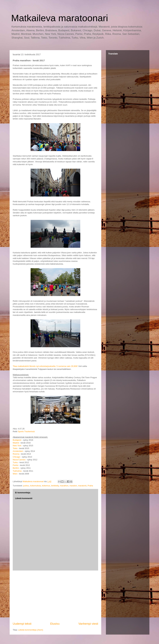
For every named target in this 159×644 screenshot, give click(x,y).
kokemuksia (35, 486)
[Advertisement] (55, 596)
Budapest (17, 440)
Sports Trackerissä (26, 431)
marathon (64, 486)
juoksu (26, 486)
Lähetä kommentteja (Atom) (31, 630)
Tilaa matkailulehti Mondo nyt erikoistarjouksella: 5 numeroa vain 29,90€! (45, 366)
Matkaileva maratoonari (60, 18)
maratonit (82, 486)
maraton (73, 486)
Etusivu (55, 624)
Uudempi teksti (22, 624)
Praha (90, 486)
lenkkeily (55, 486)
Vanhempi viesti (88, 624)
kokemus (46, 486)
